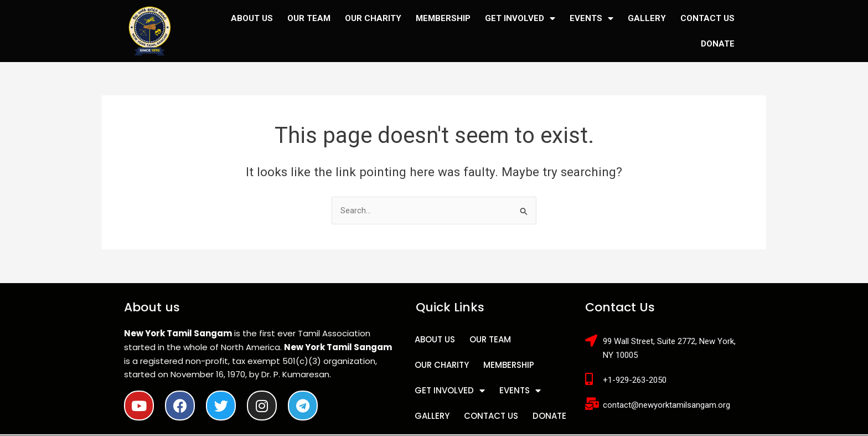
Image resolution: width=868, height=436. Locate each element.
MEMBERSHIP (443, 18)
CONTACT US (707, 18)
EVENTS (591, 19)
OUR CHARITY (373, 18)
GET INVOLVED (520, 19)
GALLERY (647, 18)
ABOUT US (252, 18)
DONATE (718, 44)
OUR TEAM (309, 18)
